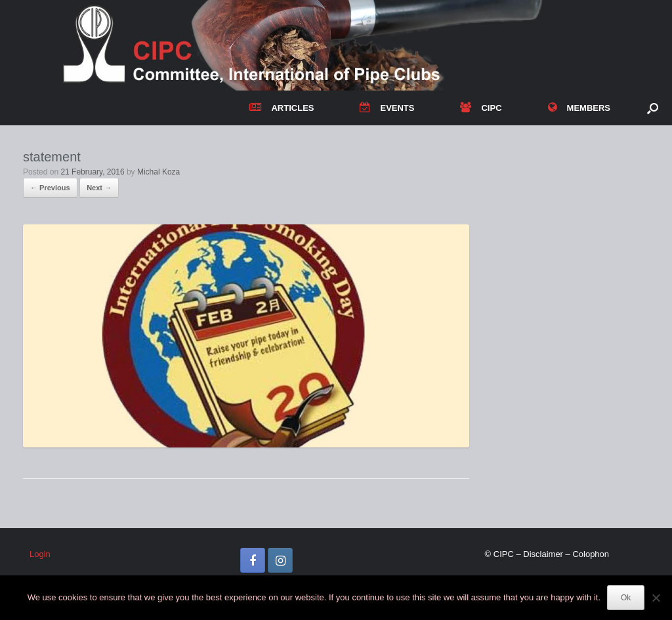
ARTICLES (282, 108)
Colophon (591, 554)
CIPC (481, 108)
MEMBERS (579, 108)
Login (40, 554)
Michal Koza (158, 172)
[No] (656, 598)
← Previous (50, 188)
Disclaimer (543, 554)
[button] (653, 108)
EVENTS (387, 108)
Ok (626, 598)
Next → (99, 188)
